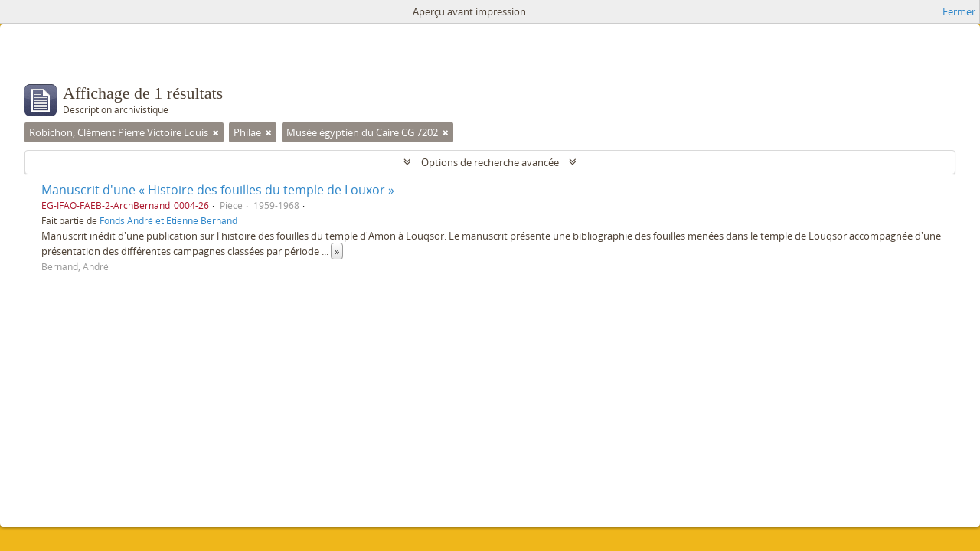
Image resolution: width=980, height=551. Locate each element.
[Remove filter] (216, 132)
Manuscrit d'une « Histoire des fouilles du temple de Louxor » (218, 190)
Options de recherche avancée (490, 162)
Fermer (959, 11)
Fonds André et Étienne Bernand (168, 220)
